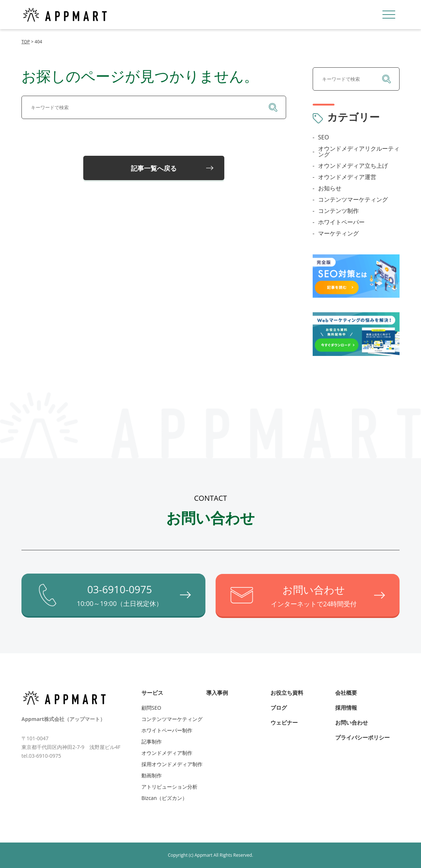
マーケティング (338, 233)
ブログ (279, 707)
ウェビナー (284, 722)
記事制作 (152, 741)
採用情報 (346, 707)
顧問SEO (151, 707)
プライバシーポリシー (362, 737)
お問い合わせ (352, 722)
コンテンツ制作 (338, 211)
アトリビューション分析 (169, 786)
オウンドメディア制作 (167, 752)
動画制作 (152, 775)
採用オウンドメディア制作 (172, 764)
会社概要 (346, 692)
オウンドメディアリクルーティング (359, 151)
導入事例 (217, 692)
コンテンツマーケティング (353, 199)
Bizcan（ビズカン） (164, 798)
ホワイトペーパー (341, 222)
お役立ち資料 (287, 692)
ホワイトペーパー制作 (167, 730)
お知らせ (330, 188)
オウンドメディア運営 (347, 177)
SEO (324, 137)
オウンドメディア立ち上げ (353, 166)
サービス (152, 692)
